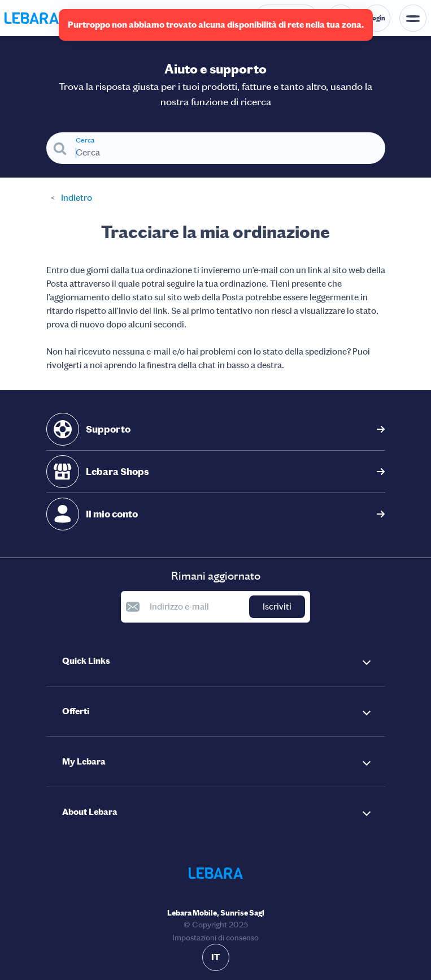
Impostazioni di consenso (215, 938)
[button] (216, 661)
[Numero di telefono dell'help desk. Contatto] (286, 18)
